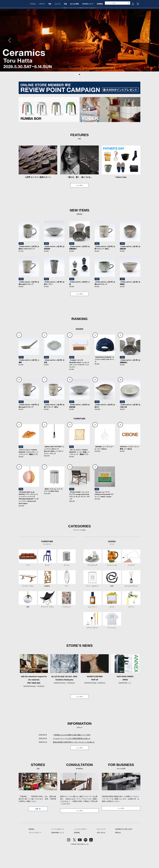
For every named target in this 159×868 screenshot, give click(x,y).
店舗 (79, 22)
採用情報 (118, 22)
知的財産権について (58, 853)
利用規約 (31, 850)
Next (148, 56)
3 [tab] (82, 90)
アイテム (41, 22)
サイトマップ (101, 850)
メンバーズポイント (58, 850)
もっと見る (79, 201)
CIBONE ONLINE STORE (79, 15)
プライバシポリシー (35, 853)
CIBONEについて (105, 22)
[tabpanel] (79, 56)
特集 (61, 22)
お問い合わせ (101, 853)
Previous (11, 56)
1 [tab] (77, 90)
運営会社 (118, 853)
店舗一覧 (38, 829)
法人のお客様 (90, 22)
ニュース (70, 22)
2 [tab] (79, 90)
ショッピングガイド (80, 850)
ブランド (51, 22)
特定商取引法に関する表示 (124, 850)
